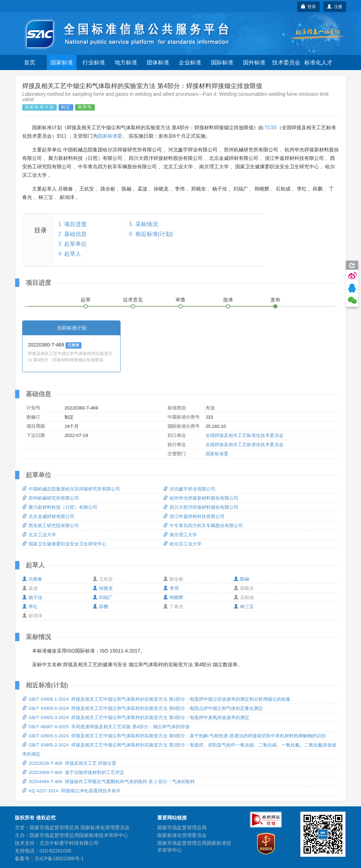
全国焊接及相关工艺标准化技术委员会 (244, 435)
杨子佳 (32, 597)
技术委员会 (286, 63)
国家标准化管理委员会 (182, 835)
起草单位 (75, 244)
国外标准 (254, 63)
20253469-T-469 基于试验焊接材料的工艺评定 (73, 772)
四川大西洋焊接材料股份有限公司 (201, 507)
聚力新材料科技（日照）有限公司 (60, 507)
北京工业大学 (39, 535)
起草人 (73, 254)
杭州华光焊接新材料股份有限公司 (201, 498)
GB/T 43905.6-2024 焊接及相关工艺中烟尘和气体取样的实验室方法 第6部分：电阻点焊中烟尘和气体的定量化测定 (143, 708)
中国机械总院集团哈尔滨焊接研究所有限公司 (71, 489)
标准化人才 (318, 63)
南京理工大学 (180, 535)
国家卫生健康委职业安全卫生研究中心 (64, 544)
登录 (309, 7)
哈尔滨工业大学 (182, 544)
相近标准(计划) (154, 234)
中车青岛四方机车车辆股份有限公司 (203, 526)
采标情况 (147, 224)
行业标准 (94, 63)
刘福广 (103, 597)
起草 (86, 300)
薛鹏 (100, 607)
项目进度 (75, 224)
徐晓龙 (103, 588)
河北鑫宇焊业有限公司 (189, 489)
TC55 (271, 127)
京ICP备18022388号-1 (59, 858)
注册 (335, 7)
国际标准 (222, 63)
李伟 (171, 588)
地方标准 (126, 63)
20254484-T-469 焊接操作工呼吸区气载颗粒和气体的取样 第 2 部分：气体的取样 (109, 782)
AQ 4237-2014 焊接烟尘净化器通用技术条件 (71, 791)
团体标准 (158, 63)
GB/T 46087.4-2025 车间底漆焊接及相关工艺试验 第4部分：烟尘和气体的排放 (106, 727)
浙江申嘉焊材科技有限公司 (194, 516)
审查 (180, 300)
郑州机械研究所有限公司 (51, 498)
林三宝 (244, 607)
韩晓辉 (173, 597)
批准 (228, 300)
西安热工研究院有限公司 (51, 526)
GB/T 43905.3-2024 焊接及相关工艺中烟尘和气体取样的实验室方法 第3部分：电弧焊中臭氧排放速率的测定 (136, 717)
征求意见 (133, 300)
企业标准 (190, 63)
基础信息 (75, 234)
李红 (30, 607)
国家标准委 (110, 136)
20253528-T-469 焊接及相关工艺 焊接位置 (69, 763)
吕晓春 (32, 579)
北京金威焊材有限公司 (48, 516)
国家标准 (62, 63)
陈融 (241, 579)
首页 (30, 63)
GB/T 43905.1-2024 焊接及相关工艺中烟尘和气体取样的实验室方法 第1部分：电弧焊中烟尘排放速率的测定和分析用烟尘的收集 (156, 699)
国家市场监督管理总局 (182, 828)
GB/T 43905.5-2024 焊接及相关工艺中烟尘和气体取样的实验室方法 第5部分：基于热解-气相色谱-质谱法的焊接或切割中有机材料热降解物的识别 (174, 736)
